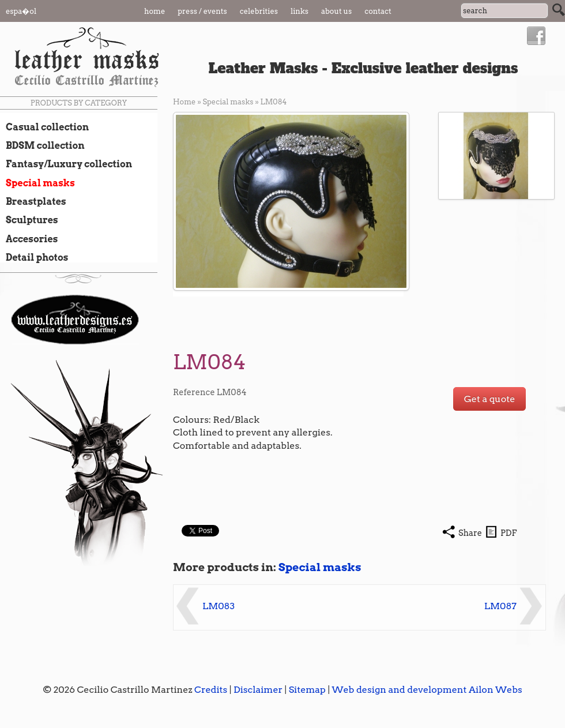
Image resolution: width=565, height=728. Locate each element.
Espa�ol (21, 11)
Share (470, 533)
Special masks (37, 183)
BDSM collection (42, 145)
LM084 (274, 102)
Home (155, 11)
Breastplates (33, 201)
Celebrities (259, 11)
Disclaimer (258, 690)
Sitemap (307, 690)
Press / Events (202, 11)
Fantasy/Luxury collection (66, 164)
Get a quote (490, 399)
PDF (508, 533)
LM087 (500, 606)
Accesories (29, 239)
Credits (211, 690)
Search (559, 10)
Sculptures (29, 220)
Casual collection (44, 127)
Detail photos (34, 257)
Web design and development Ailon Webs (427, 690)
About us (336, 11)
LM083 (219, 606)
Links (300, 11)
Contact (378, 11)
